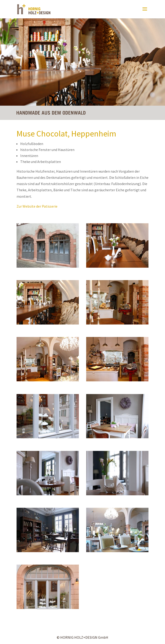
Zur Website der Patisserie (37, 206)
